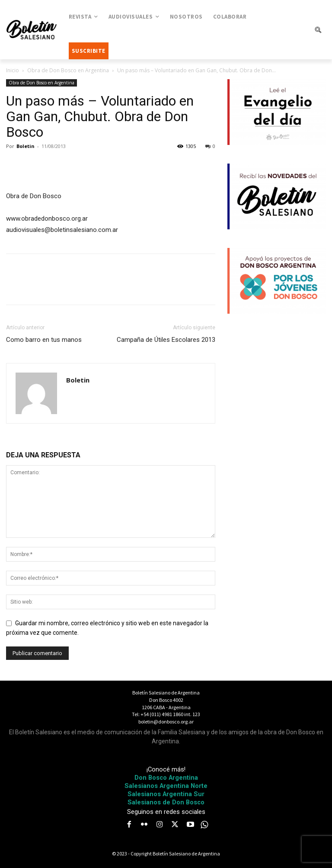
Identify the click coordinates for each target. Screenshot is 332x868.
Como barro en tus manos (44, 340)
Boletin (26, 146)
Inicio (13, 70)
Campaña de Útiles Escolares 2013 (166, 340)
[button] (318, 30)
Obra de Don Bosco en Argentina (68, 70)
